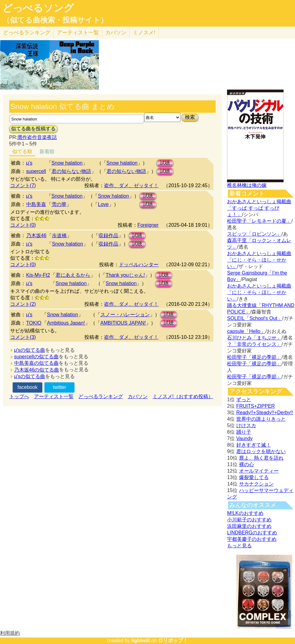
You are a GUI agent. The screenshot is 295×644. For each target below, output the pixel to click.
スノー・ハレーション (125, 315)
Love (103, 204)
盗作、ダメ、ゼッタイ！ (131, 185)
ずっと (244, 400)
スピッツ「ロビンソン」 (254, 234)
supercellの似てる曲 (36, 357)
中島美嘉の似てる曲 (36, 363)
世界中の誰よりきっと (261, 419)
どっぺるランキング (101, 396)
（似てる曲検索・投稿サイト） (55, 20)
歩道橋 (59, 236)
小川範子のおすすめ (249, 520)
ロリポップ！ (173, 640)
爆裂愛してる (254, 477)
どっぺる (27, 33)
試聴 (165, 163)
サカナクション (256, 484)
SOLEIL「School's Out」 (255, 318)
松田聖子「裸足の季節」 (254, 357)
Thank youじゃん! (125, 275)
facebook (27, 387)
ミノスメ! (144, 33)
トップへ (19, 396)
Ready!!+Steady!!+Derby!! (265, 412)
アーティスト (78, 33)
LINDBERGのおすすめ (252, 533)
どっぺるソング (38, 8)
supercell (36, 171)
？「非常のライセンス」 (254, 344)
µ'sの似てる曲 (30, 376)
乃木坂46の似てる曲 (37, 370)
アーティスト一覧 (54, 396)
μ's (29, 163)
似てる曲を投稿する (33, 129)
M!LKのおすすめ (245, 513)
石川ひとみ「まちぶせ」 (254, 338)
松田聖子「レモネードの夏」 (259, 221)
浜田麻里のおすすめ (249, 526)
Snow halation (67, 163)
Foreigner (148, 225)
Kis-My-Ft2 (38, 275)
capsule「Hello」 (246, 331)
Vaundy (244, 438)
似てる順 (22, 152)
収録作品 (108, 236)
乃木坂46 (36, 236)
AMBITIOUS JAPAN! (123, 323)
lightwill (141, 640)
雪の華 (59, 204)
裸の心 (247, 464)
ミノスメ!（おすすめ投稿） (183, 396)
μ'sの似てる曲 (30, 350)
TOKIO (34, 323)
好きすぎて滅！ (254, 445)
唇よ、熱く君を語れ (261, 458)
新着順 (47, 152)
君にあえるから (73, 275)
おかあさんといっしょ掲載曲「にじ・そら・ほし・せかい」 (259, 260)
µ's (29, 244)
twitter (59, 387)
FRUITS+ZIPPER (256, 406)
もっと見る (239, 546)
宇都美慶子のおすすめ (252, 539)
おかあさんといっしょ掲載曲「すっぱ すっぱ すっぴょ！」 (259, 208)
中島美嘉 (36, 204)
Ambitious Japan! (66, 323)
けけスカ (246, 425)
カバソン (116, 33)
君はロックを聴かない (261, 451)
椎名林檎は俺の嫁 (247, 185)
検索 (190, 117)
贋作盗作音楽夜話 (37, 137)
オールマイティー (259, 471)
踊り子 (244, 432)
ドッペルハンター (139, 265)
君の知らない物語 (71, 171)
